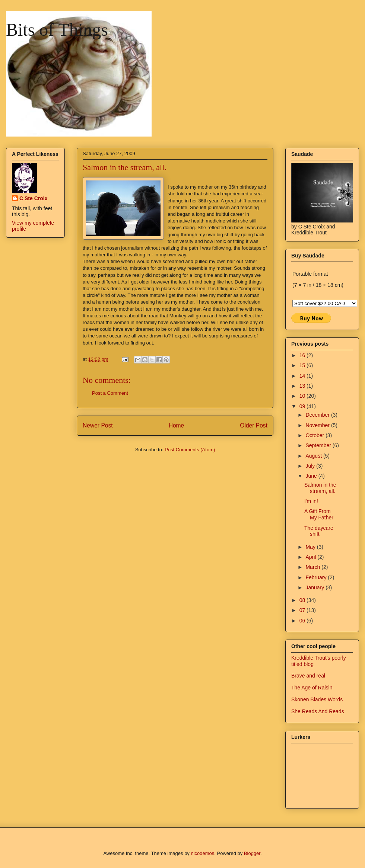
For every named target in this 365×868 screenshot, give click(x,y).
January (315, 587)
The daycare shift (319, 531)
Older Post (254, 425)
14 (303, 376)
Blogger (252, 853)
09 (303, 406)
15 (303, 365)
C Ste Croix (33, 198)
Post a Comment (110, 393)
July (311, 466)
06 (303, 621)
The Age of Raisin (312, 688)
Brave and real (308, 676)
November (318, 425)
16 (303, 355)
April (311, 557)
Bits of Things (57, 30)
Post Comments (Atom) (190, 450)
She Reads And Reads (318, 711)
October (315, 435)
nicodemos (202, 853)
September (319, 445)
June (312, 476)
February (317, 577)
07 (303, 610)
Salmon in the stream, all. (320, 488)
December (318, 415)
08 (303, 600)
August (314, 456)
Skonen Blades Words (317, 699)
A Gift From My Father (319, 514)
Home (177, 425)
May (311, 547)
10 (303, 396)
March (313, 567)
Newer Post (98, 425)
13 (303, 386)
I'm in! (311, 501)
